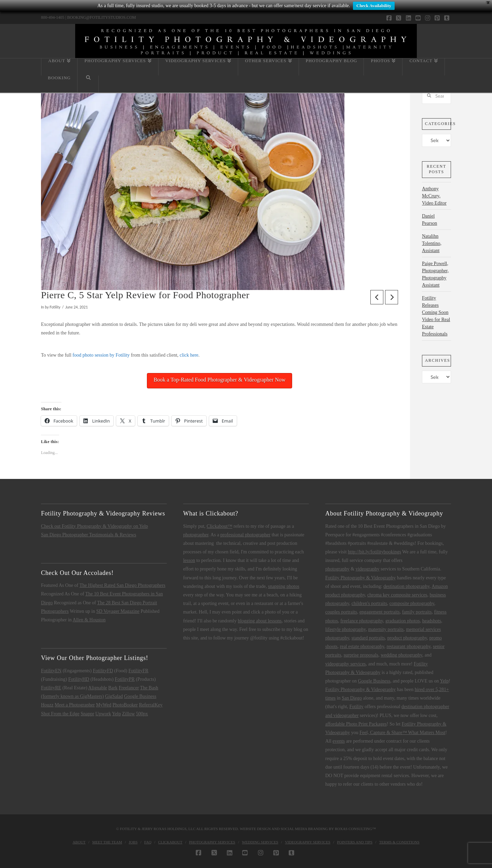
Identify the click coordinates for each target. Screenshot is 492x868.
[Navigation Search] (88, 84)
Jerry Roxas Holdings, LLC (168, 829)
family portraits (417, 612)
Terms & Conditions (399, 842)
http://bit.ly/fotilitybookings (374, 552)
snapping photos (283, 586)
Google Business (140, 696)
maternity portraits (386, 629)
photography (337, 569)
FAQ (148, 842)
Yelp (117, 714)
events (339, 741)
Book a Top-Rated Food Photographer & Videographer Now (219, 380)
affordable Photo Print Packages (356, 724)
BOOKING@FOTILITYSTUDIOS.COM (101, 17)
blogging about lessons (260, 621)
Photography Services (212, 842)
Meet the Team (107, 842)
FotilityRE (51, 688)
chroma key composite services (397, 595)
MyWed (104, 705)
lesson (189, 560)
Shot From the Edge (60, 714)
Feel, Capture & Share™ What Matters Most (402, 733)
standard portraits (368, 638)
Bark (113, 688)
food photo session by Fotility (101, 355)
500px (142, 714)
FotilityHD (79, 679)
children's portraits (369, 603)
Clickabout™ (220, 526)
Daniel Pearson (429, 220)
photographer (196, 535)
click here (189, 355)
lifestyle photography (345, 629)
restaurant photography (408, 646)
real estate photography (362, 646)
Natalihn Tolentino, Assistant (432, 243)
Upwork (103, 714)
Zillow (128, 714)
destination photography (406, 586)
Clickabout (170, 842)
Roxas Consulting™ (355, 829)
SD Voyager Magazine (118, 611)
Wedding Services (260, 842)
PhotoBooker (125, 705)
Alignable (98, 688)
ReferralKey (151, 705)
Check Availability (374, 6)
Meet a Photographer (75, 705)
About (79, 842)
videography (368, 569)
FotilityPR (125, 679)
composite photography (412, 603)
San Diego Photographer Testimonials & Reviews (88, 535)
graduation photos (403, 621)
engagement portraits (380, 612)
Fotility (357, 707)
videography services (346, 664)
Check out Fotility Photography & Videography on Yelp (94, 526)
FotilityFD (103, 671)
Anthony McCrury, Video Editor (434, 196)
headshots (432, 621)
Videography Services (308, 842)
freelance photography (362, 621)
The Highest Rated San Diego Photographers (123, 585)
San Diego (352, 698)
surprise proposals (361, 655)
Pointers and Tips (355, 842)
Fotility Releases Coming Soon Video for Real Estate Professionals (436, 316)
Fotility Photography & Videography (360, 578)
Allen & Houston (89, 620)
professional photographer (245, 535)
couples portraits (341, 612)
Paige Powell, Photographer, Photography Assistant (435, 274)
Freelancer (129, 688)
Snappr (87, 714)
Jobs (133, 842)
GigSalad (114, 696)
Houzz (47, 705)
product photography (407, 638)
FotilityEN (51, 671)
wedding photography (401, 655)
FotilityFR (138, 671)
